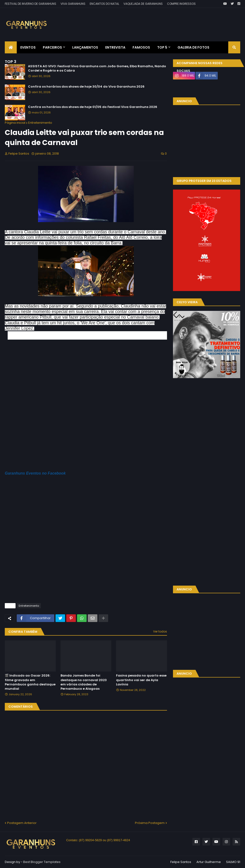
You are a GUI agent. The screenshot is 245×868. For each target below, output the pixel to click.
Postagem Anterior (22, 823)
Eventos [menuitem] (28, 47)
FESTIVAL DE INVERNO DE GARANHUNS (31, 4)
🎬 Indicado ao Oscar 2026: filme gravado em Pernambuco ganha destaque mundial (30, 682)
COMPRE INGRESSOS (181, 4)
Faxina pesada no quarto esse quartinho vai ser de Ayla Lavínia (141, 680)
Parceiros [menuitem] (52, 47)
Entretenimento (40, 123)
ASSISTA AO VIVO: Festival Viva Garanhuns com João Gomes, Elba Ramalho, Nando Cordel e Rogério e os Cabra (97, 68)
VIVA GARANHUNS (73, 4)
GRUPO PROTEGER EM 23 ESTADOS (204, 181)
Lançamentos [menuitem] (85, 47)
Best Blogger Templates (42, 862)
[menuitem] (11, 47)
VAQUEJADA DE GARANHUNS (143, 4)
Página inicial (15, 123)
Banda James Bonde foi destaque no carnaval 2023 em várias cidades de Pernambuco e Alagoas (84, 682)
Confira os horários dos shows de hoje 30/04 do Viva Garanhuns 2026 (86, 87)
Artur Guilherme (209, 862)
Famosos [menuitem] (141, 47)
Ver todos (160, 631)
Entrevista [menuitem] (115, 47)
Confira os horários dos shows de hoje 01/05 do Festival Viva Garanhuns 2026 (93, 107)
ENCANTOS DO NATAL (104, 4)
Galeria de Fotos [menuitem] (193, 47)
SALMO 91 (233, 862)
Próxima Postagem (150, 823)
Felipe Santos (181, 862)
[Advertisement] (153, 21)
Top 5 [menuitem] (162, 47)
